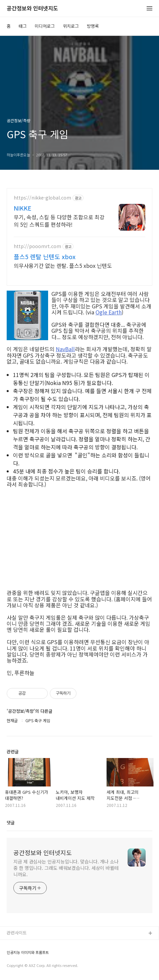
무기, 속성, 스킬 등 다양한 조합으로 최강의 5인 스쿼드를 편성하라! (59, 220)
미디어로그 (45, 26)
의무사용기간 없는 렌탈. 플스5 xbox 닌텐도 (63, 265)
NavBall (65, 349)
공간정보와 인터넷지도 (32, 9)
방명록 (93, 26)
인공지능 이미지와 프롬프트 (28, 952)
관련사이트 (17, 933)
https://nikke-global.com (42, 198)
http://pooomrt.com (37, 246)
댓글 (11, 822)
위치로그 (71, 26)
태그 (23, 26)
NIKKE (23, 208)
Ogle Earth (109, 312)
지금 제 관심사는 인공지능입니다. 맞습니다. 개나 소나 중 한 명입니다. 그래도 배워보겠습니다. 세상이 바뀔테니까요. (66, 868)
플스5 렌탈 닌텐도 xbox (45, 256)
